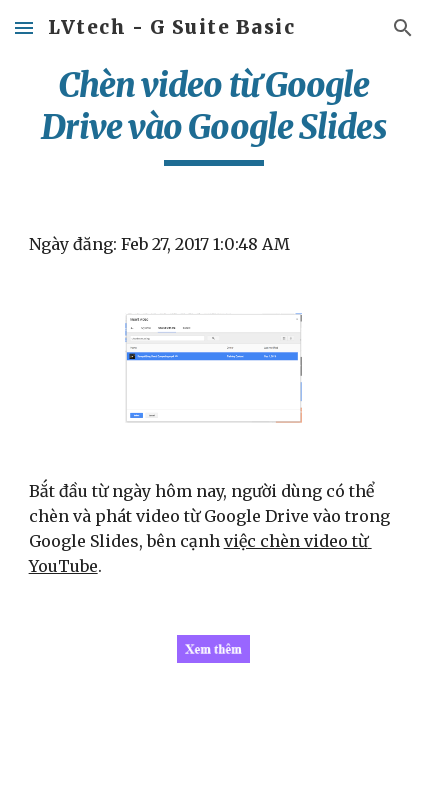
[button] (24, 27)
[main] (214, 115)
